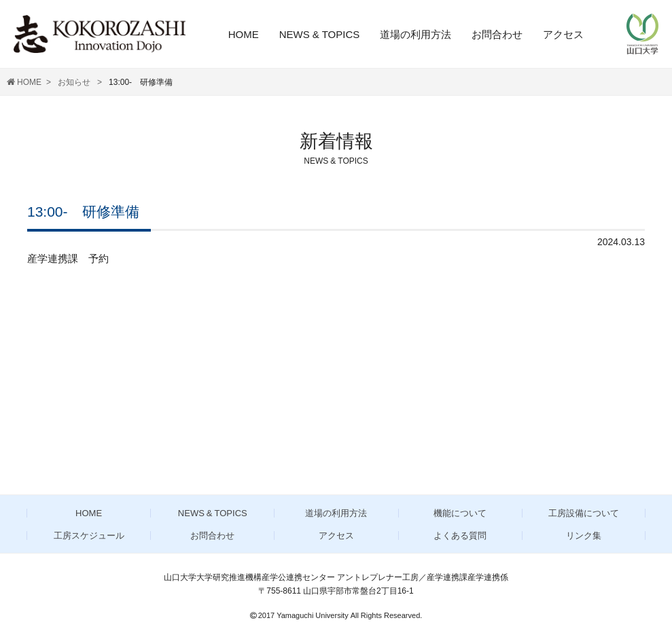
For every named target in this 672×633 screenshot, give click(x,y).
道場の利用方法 (415, 34)
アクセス (563, 34)
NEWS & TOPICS (320, 34)
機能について (460, 513)
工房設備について (584, 513)
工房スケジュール (89, 536)
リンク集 (584, 536)
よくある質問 (460, 536)
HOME (244, 34)
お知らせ (75, 82)
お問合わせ (497, 34)
